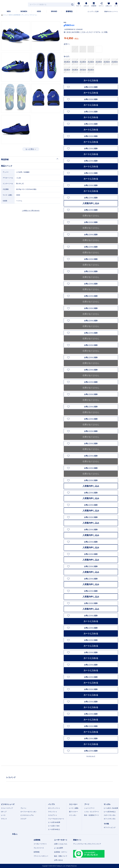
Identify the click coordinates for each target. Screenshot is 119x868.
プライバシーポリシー (41, 856)
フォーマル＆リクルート (56, 819)
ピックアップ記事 (93, 12)
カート (116, 4)
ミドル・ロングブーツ (92, 812)
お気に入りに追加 (91, 87)
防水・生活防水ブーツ (92, 815)
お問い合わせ (58, 860)
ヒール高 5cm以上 (54, 829)
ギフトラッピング (110, 827)
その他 (106, 824)
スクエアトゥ (53, 815)
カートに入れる (91, 80)
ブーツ (87, 804)
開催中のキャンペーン (111, 12)
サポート (79, 4)
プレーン (23, 808)
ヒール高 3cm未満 (54, 822)
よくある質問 (58, 848)
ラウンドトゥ (53, 812)
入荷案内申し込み (91, 203)
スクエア (23, 819)
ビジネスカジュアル (27, 815)
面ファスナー (73, 812)
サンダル (107, 804)
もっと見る (30, 149)
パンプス (51, 804)
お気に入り (109, 5)
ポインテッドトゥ (54, 808)
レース (3, 815)
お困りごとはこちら (61, 844)
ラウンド (4, 819)
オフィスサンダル (110, 819)
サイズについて (91, 756)
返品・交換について (61, 856)
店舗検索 (94, 4)
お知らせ (86, 4)
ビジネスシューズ (8, 804)
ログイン (101, 4)
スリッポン (73, 815)
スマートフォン (114, 865)
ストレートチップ (7, 808)
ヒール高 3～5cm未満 (111, 808)
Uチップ (4, 812)
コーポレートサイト (40, 844)
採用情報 (37, 852)
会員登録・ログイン (61, 852)
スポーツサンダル (110, 815)
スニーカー (73, 804)
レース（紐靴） (74, 808)
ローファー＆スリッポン (28, 812)
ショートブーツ (89, 808)
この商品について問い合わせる (31, 211)
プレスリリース (39, 848)
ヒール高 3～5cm (54, 826)
